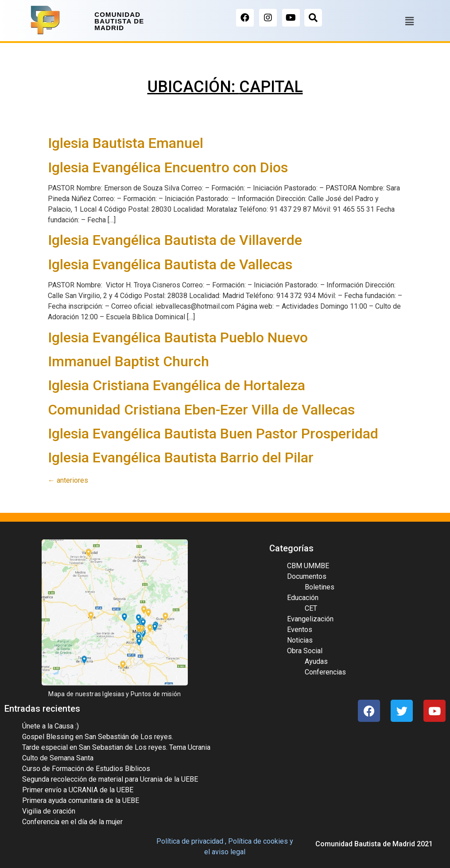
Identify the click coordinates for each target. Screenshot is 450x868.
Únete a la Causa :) (50, 726)
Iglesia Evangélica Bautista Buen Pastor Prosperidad (213, 434)
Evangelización (310, 619)
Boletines (320, 587)
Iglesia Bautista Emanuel (126, 143)
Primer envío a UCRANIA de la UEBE (78, 790)
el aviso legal (225, 852)
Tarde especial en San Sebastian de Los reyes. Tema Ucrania (116, 747)
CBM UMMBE (308, 566)
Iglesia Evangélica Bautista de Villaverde (175, 240)
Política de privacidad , (191, 841)
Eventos (300, 630)
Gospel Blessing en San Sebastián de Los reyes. (98, 737)
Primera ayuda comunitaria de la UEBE (81, 800)
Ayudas (316, 661)
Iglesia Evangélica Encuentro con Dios (168, 167)
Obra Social (305, 651)
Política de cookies (258, 841)
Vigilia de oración (49, 811)
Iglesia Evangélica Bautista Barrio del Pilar (181, 457)
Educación (303, 598)
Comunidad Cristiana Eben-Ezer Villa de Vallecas (201, 410)
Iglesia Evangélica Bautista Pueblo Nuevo (178, 337)
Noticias (300, 640)
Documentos (307, 576)
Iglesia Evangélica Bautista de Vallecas (170, 264)
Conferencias (325, 672)
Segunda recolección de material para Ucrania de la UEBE (110, 779)
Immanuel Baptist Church (128, 361)
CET (311, 608)
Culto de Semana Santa (58, 758)
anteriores (68, 480)
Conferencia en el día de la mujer (72, 822)
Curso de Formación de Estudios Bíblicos (86, 769)
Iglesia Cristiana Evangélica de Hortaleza (177, 385)
